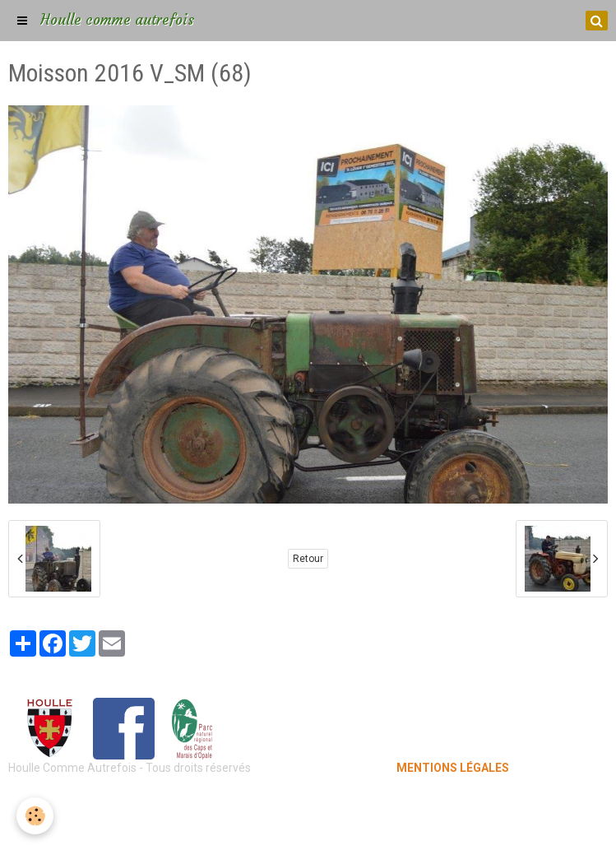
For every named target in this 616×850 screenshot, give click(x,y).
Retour (308, 559)
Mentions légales (308, 801)
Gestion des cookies (308, 825)
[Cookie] (35, 816)
